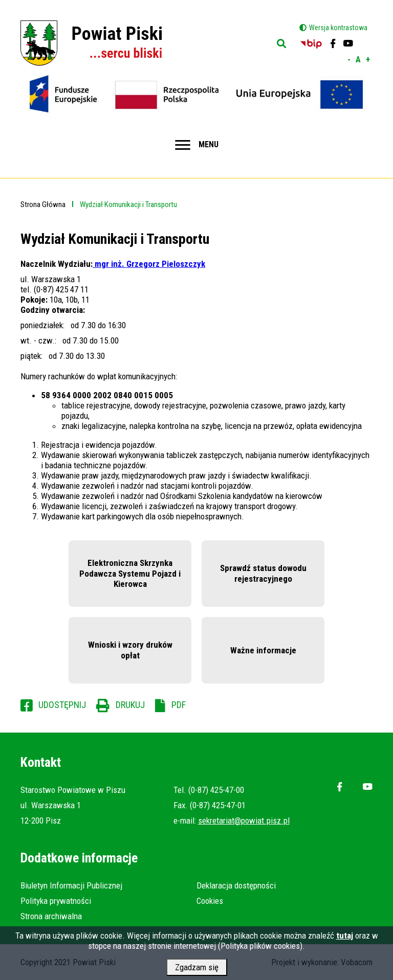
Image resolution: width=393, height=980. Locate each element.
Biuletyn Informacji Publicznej (71, 885)
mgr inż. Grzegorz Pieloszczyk (149, 264)
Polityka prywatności (56, 901)
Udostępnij (62, 705)
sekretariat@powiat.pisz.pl (244, 821)
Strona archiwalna (51, 916)
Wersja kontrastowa (338, 28)
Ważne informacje (263, 650)
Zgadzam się (197, 971)
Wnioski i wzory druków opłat (130, 650)
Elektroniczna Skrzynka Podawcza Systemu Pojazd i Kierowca (130, 573)
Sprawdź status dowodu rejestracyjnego (263, 573)
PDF (179, 705)
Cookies (210, 901)
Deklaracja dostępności (236, 885)
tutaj (345, 940)
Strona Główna (43, 204)
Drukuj (130, 705)
